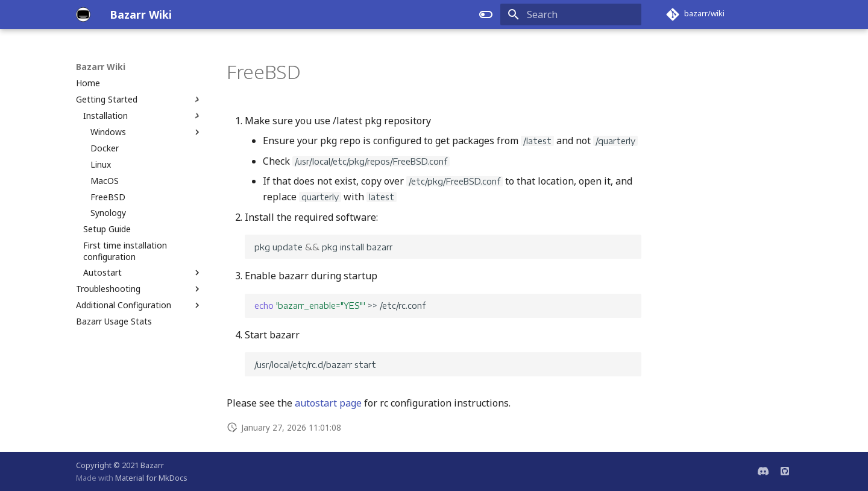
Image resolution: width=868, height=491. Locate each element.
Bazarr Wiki (101, 67)
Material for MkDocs (151, 478)
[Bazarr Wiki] (83, 14)
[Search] (571, 14)
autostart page (328, 403)
